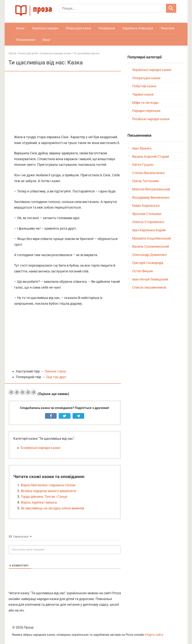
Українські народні (45, 28)
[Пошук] (112, 8)
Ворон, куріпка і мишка (39, 502)
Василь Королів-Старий (151, 156)
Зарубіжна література (138, 28)
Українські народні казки (152, 70)
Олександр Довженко (149, 255)
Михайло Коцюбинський (151, 238)
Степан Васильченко (148, 173)
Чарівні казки (143, 94)
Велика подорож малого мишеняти (48, 491)
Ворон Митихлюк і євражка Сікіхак (48, 485)
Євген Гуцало (143, 165)
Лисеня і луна (55, 371)
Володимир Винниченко (151, 197)
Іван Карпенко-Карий (149, 230)
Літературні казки (78, 28)
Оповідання (107, 28)
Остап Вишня (142, 271)
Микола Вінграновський (151, 189)
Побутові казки (144, 86)
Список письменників (149, 287)
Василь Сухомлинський (151, 246)
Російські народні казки (151, 119)
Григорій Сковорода (148, 263)
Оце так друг (56, 377)
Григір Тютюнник (146, 181)
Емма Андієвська (146, 205)
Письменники (25, 40)
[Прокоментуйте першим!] (65, 550)
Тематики (167, 28)
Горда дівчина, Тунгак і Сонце (44, 497)
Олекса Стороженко (148, 222)
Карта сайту (155, 635)
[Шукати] (171, 8)
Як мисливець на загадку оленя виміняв (52, 508)
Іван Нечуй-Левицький (150, 279)
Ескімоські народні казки (40, 448)
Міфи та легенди (145, 103)
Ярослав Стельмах (147, 214)
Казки (20, 28)
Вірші (46, 40)
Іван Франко (142, 148)
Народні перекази (146, 111)
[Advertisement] (65, 103)
